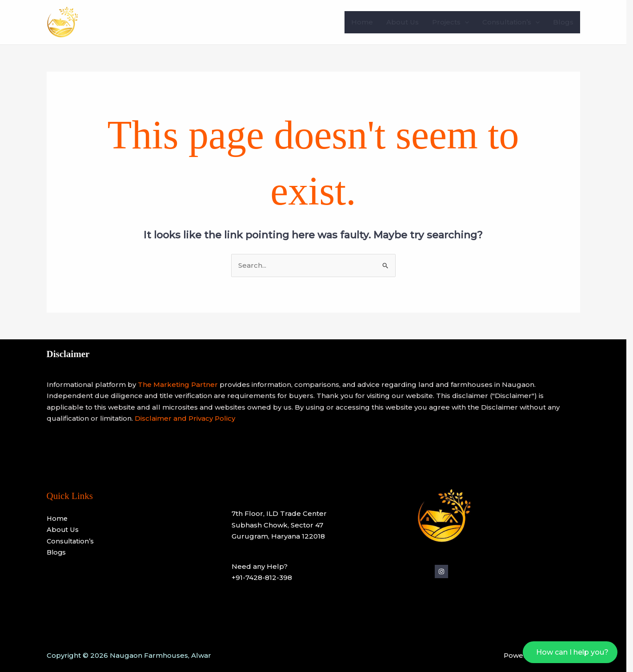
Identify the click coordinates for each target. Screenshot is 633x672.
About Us (406, 22)
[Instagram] (445, 571)
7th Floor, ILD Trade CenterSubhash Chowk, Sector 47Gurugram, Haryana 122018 (283, 525)
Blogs (566, 22)
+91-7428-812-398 (265, 577)
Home (365, 22)
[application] (468, 22)
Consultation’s (514, 22)
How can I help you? (579, 652)
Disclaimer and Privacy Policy (188, 418)
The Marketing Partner (181, 384)
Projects (454, 22)
